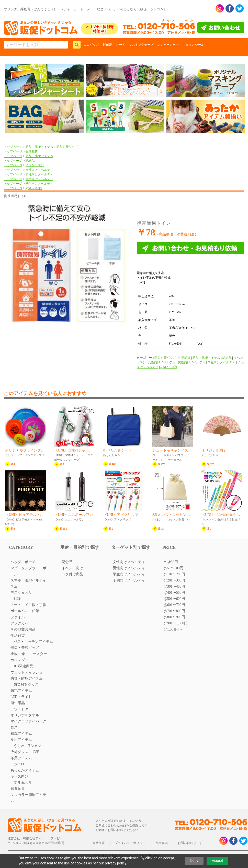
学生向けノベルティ (39, 179)
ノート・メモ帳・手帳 (28, 605)
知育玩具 (18, 789)
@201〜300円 (174, 580)
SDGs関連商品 (22, 666)
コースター (38, 654)
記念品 (30, 161)
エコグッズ (91, 45)
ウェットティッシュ (27, 672)
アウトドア (19, 709)
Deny (194, 861)
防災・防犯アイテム (39, 147)
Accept (218, 861)
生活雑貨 (32, 151)
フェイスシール (193, 45)
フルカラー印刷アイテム (28, 798)
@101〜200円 (174, 574)
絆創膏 (107, 45)
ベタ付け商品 (72, 574)
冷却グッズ (19, 752)
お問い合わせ (187, 843)
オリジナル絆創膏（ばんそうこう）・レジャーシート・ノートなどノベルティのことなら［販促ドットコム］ (85, 9)
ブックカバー (21, 623)
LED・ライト (21, 697)
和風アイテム (21, 734)
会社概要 (99, 843)
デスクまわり (21, 593)
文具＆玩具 (22, 783)
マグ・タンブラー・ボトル (28, 571)
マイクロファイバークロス (28, 724)
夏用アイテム (21, 740)
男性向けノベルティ (39, 174)
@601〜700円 (174, 605)
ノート (120, 45)
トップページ (13, 147)
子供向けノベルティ (39, 184)
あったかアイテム (25, 770)
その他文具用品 (23, 629)
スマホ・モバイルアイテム (28, 583)
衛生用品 (18, 703)
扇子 (36, 752)
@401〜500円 (174, 593)
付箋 (17, 599)
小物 (14, 654)
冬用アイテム (21, 758)
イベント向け (35, 165)
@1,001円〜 (173, 629)
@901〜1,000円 (176, 623)
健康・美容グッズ (25, 648)
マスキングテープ (141, 45)
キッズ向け (19, 776)
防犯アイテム (21, 691)
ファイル (18, 617)
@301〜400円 (174, 586)
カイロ (19, 764)
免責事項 (162, 843)
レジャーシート (168, 45)
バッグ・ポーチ (23, 562)
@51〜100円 (34, 188)
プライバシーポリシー (130, 843)
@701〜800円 (174, 611)
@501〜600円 (174, 599)
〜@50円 (171, 562)
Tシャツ (35, 746)
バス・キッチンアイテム (33, 642)
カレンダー (19, 660)
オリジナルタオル (25, 715)
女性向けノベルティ (39, 170)
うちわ (19, 746)
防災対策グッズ (67, 147)
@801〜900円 (174, 617)
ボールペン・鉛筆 (25, 611)
